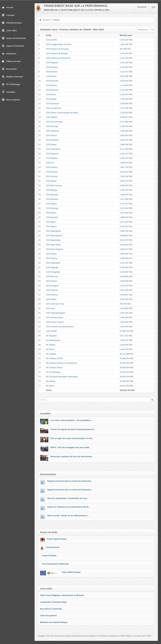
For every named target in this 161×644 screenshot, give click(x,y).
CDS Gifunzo (51, 135)
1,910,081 (124, 245)
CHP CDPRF (51, 331)
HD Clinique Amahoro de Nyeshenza (61, 363)
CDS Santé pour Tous (55, 304)
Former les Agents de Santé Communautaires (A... (73, 429)
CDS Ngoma (51, 226)
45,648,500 (125, 368)
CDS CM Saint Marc (54, 122)
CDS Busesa (51, 85)
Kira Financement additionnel (56, 564)
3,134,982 (124, 67)
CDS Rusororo (52, 295)
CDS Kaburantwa (53, 149)
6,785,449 (124, 267)
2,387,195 (124, 313)
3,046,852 (124, 236)
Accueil (7, 8)
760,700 (123, 304)
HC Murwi (50, 349)
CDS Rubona (51, 258)
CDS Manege (52, 190)
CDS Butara (51, 94)
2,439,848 (124, 104)
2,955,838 (124, 281)
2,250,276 (124, 158)
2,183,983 (124, 308)
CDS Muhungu (52, 208)
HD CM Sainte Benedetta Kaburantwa (62, 377)
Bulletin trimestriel (12, 77)
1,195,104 (124, 190)
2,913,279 (124, 240)
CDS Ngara (51, 222)
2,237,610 (124, 286)
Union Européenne (49, 616)
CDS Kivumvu (52, 176)
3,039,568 (124, 277)
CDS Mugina (51, 204)
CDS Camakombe (54, 108)
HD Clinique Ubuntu (54, 368)
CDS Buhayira (52, 67)
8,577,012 (124, 336)
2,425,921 (124, 295)
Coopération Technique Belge (53, 602)
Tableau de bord (11, 61)
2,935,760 (124, 231)
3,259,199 (124, 299)
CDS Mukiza (51, 213)
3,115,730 (124, 263)
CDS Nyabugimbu (53, 231)
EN (153, 7)
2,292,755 (124, 140)
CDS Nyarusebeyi (53, 245)
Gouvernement (53, 547)
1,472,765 (124, 108)
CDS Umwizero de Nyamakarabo (60, 327)
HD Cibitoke (51, 354)
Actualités (9, 92)
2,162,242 (124, 226)
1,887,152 (124, 167)
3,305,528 (124, 81)
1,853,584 (124, 135)
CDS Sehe (50, 308)
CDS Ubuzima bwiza (55, 318)
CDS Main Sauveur (54, 186)
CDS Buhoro (51, 76)
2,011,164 (124, 222)
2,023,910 (124, 172)
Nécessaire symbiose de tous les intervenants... (72, 457)
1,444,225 (124, 63)
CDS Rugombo (52, 267)
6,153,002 (124, 272)
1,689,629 (124, 217)
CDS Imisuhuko (52, 140)
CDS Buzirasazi (53, 104)
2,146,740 (124, 126)
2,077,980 (124, 122)
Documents (9, 69)
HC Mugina (51, 345)
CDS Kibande (52, 158)
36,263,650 (125, 363)
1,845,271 (124, 249)
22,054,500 (125, 372)
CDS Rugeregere (53, 263)
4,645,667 (124, 117)
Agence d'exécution (13, 46)
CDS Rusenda (52, 290)
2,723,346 (124, 90)
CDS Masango (52, 195)
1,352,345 (124, 44)
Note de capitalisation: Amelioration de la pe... (68, 498)
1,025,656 (124, 322)
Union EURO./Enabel (71, 572)
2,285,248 (124, 176)
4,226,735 (124, 349)
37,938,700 (125, 331)
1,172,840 (124, 85)
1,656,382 (124, 254)
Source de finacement (14, 38)
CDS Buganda (52, 63)
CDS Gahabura (52, 131)
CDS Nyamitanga (53, 240)
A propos (8, 15)
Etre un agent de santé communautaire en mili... (72, 438)
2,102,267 (124, 154)
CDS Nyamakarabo (54, 236)
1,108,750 (124, 58)
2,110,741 (124, 72)
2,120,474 (124, 94)
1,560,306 (124, 318)
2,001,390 (124, 213)
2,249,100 (124, 54)
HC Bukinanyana (53, 340)
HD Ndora (50, 386)
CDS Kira (50, 163)
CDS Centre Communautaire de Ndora (62, 113)
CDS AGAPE (51, 40)
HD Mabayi (51, 381)
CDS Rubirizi (51, 254)
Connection (142, 7)
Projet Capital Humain (57, 539)
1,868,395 (124, 145)
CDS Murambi (52, 217)
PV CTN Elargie (11, 84)
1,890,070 (124, 163)
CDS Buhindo (52, 72)
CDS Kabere (51, 145)
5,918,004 (124, 345)
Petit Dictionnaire (12, 23)
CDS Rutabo (51, 299)
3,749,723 (124, 204)
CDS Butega (51, 99)
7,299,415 (124, 340)
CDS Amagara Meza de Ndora (59, 44)
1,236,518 (124, 113)
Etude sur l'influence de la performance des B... (69, 507)
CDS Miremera (52, 199)
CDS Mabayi (51, 181)
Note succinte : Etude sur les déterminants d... (68, 516)
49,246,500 (125, 386)
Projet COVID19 (49, 556)
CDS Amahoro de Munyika (57, 54)
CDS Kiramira (52, 167)
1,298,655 (124, 195)
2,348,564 (124, 131)
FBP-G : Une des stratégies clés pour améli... (71, 447)
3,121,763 (124, 149)
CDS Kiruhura (52, 172)
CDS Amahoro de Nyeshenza (58, 58)
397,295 (123, 49)
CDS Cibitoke (52, 117)
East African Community (51, 609)
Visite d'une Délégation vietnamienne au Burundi (62, 595)
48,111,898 (125, 354)
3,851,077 (124, 181)
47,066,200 (125, 358)
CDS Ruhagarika (53, 272)
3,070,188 (124, 76)
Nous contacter (11, 100)
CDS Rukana (51, 281)
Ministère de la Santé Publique (54, 622)
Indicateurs (9, 54)
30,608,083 (125, 381)
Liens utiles (9, 31)
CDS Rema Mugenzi (54, 249)
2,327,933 (124, 208)
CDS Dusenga (52, 126)
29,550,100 (125, 377)
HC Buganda (51, 336)
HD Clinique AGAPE (54, 358)
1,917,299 (124, 199)
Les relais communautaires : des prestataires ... (72, 420)
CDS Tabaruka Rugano (56, 313)
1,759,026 (124, 99)
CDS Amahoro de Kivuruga (57, 49)
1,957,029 (124, 290)
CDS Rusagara (52, 286)
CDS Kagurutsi (52, 154)
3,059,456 (124, 258)
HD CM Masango (53, 372)
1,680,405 (124, 186)
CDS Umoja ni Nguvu (55, 322)
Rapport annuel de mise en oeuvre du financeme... (70, 481)
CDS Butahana (52, 90)
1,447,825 (124, 40)
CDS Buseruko (52, 81)
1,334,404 (124, 327)
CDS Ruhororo (52, 277)
